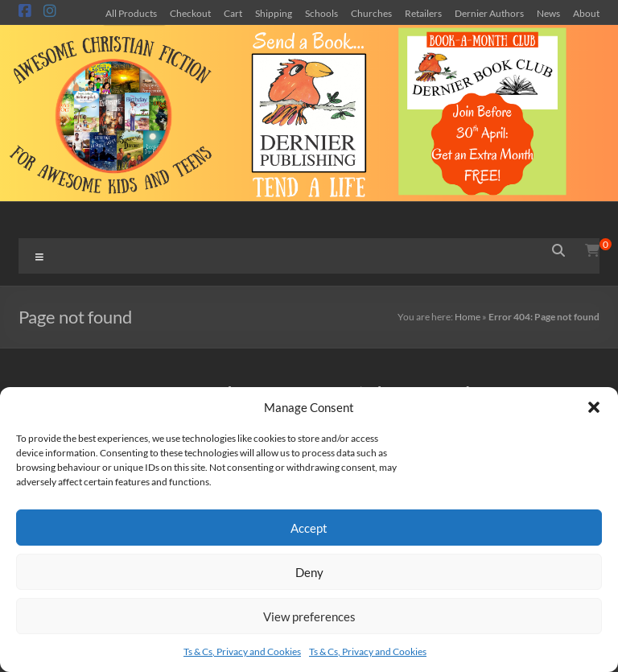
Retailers (423, 13)
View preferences (309, 616)
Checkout (190, 13)
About (586, 13)
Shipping (274, 13)
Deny (309, 572)
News (548, 13)
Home (468, 317)
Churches (371, 13)
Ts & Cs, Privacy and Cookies (242, 651)
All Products (131, 13)
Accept (309, 528)
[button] (594, 407)
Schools (321, 13)
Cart (233, 13)
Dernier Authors (489, 13)
